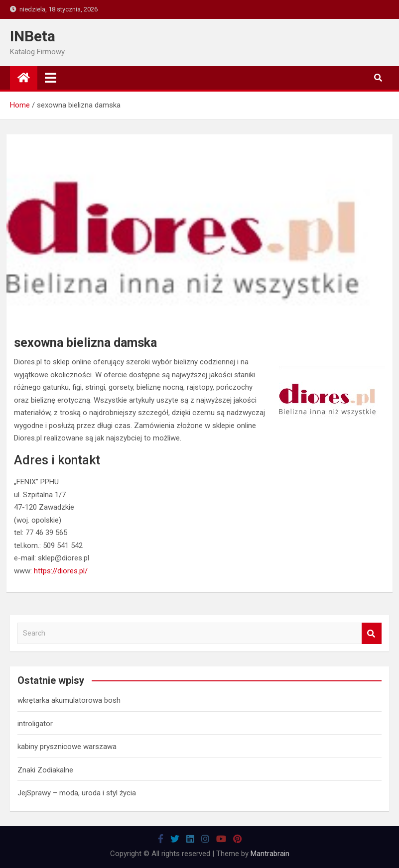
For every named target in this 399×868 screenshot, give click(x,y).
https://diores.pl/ (61, 571)
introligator (35, 724)
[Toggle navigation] (51, 78)
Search (372, 633)
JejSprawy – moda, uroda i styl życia (77, 793)
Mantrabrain (270, 854)
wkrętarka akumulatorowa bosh (69, 700)
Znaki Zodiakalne (45, 770)
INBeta (33, 36)
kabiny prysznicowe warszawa (67, 747)
